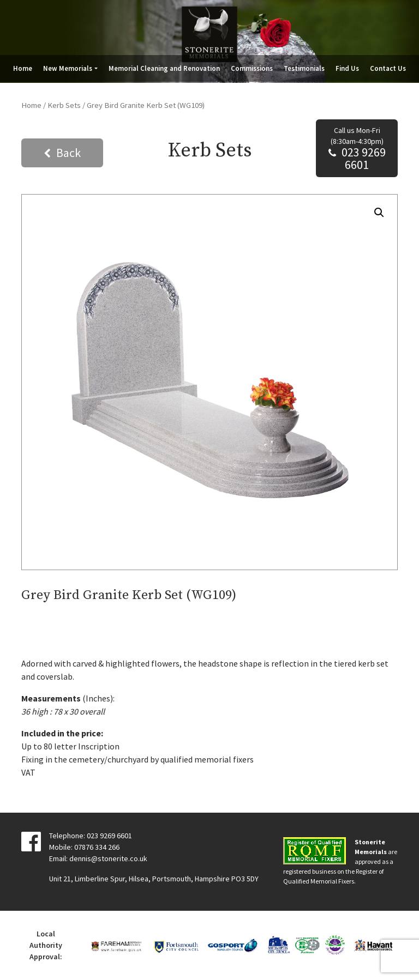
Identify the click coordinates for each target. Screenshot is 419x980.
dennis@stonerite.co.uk (108, 858)
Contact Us (388, 68)
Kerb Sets (64, 105)
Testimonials (304, 68)
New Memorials (68, 68)
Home (23, 68)
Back (68, 153)
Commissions (252, 68)
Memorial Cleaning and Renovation (164, 68)
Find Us (347, 68)
